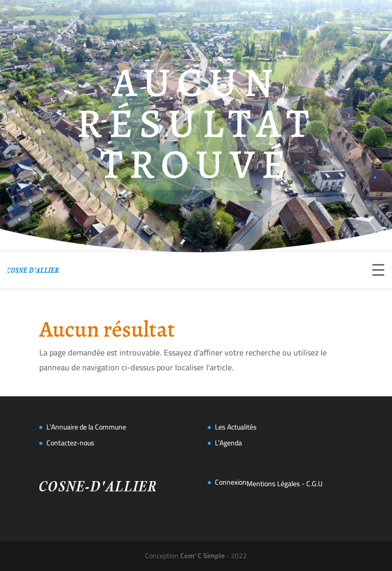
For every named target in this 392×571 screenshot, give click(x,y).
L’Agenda (228, 443)
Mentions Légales (273, 484)
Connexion (231, 482)
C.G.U (314, 484)
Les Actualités (236, 427)
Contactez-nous (70, 443)
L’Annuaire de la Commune (86, 427)
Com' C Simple (202, 556)
